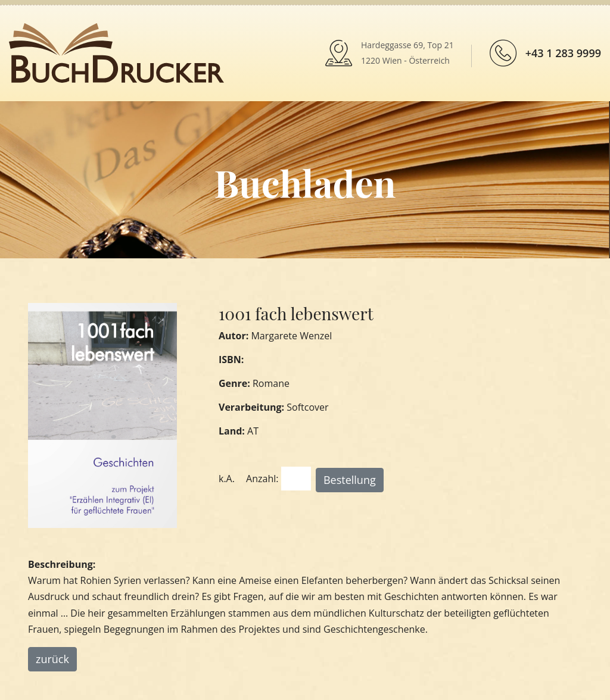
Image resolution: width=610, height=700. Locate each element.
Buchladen (305, 182)
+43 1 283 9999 (563, 53)
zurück (52, 659)
